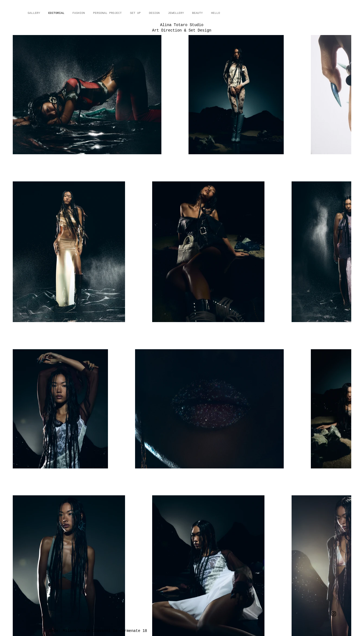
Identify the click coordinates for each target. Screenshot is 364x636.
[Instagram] (334, 614)
